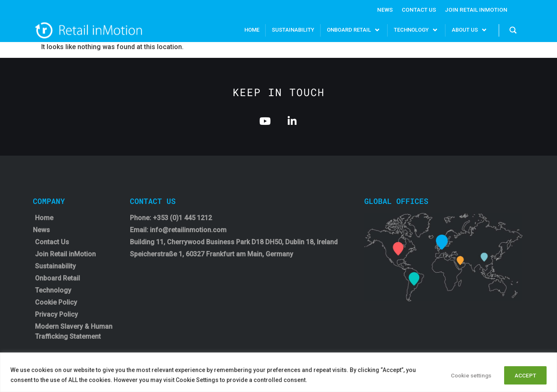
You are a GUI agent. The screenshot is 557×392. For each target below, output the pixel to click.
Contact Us (418, 10)
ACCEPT (524, 375)
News (383, 10)
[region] (278, 372)
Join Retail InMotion (476, 10)
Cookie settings (464, 375)
